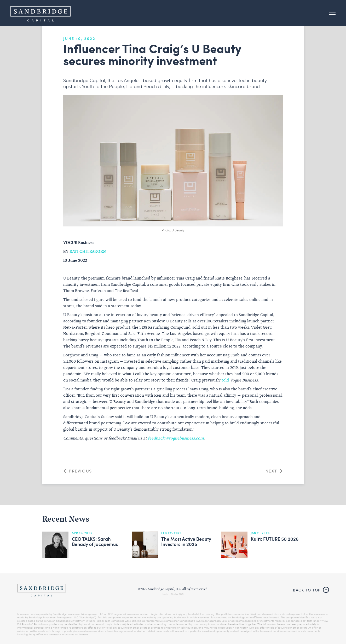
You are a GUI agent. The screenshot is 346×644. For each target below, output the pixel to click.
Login (165, 594)
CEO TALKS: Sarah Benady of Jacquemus (95, 542)
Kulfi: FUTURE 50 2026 (275, 539)
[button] (330, 13)
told (225, 380)
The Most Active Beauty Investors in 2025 (186, 542)
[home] (41, 13)
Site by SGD (177, 594)
